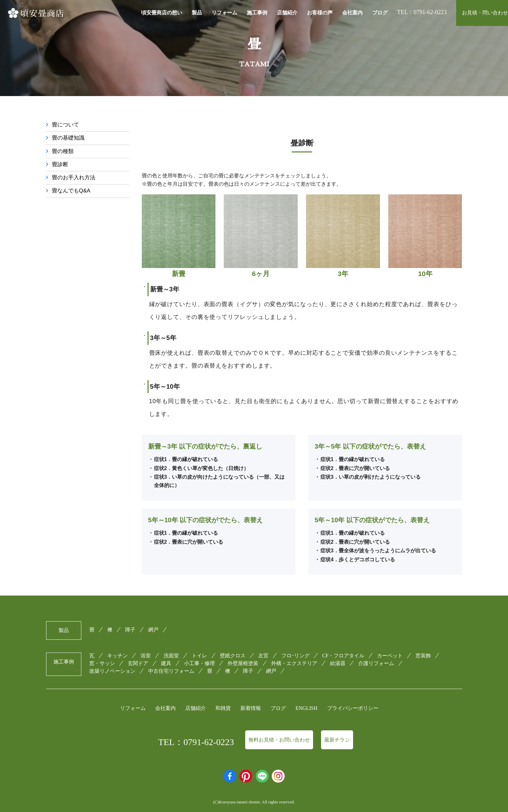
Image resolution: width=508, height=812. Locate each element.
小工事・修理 (199, 663)
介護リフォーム (376, 663)
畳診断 (60, 165)
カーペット (390, 656)
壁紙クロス (233, 656)
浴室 (146, 656)
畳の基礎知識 (69, 138)
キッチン (117, 656)
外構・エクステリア (294, 663)
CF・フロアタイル (343, 656)
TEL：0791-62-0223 (196, 742)
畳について (66, 125)
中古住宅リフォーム (171, 671)
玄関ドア (138, 663)
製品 (197, 13)
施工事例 (257, 13)
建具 (166, 663)
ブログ (380, 13)
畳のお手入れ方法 (75, 179)
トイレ (199, 656)
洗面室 (171, 656)
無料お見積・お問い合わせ (279, 740)
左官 (263, 656)
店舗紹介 (287, 13)
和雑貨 (223, 708)
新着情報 (251, 708)
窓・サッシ (102, 663)
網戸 (153, 630)
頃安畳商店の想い (162, 13)
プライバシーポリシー (353, 708)
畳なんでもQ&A (72, 192)
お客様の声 (320, 13)
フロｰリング (295, 656)
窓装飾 (423, 656)
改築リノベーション (112, 671)
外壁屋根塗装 (243, 663)
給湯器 (338, 663)
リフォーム (224, 13)
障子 (130, 630)
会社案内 (352, 13)
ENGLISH (306, 708)
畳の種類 (63, 152)
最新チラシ (337, 740)
